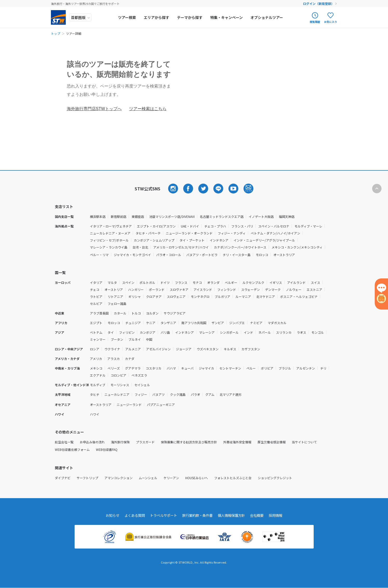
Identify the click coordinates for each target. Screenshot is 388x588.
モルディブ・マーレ (308, 226)
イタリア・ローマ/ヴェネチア (111, 226)
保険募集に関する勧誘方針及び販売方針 (189, 442)
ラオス (301, 332)
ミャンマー (98, 339)
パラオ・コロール (169, 255)
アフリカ (61, 323)
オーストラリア (284, 255)
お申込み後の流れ (92, 442)
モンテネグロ (200, 296)
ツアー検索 (128, 17)
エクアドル (98, 375)
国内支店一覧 (64, 216)
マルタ (112, 282)
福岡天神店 (287, 216)
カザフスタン (251, 349)
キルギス (230, 349)
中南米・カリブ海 (67, 368)
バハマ (171, 368)
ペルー (251, 368)
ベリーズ (114, 368)
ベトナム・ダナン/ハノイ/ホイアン (275, 233)
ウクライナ (112, 349)
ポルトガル (147, 282)
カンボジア (148, 332)
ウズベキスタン (208, 349)
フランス (181, 282)
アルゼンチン (306, 368)
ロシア (95, 349)
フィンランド (227, 289)
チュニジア (133, 323)
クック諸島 (178, 394)
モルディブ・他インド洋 (72, 385)
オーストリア (114, 289)
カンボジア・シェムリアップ (154, 240)
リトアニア (115, 296)
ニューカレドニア (117, 394)
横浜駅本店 (98, 216)
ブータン (117, 339)
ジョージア (184, 349)
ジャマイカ (206, 368)
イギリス (276, 282)
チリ (323, 368)
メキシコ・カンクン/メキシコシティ (297, 247)
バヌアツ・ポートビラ (202, 255)
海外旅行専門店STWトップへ (94, 109)
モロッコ (262, 255)
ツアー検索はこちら (148, 109)
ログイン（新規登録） (319, 4)
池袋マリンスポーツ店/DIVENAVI (172, 216)
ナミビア (256, 323)
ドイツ (165, 282)
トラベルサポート (162, 516)
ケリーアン (171, 478)
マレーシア (207, 332)
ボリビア (267, 368)
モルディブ (98, 385)
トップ (56, 33)
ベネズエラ (139, 375)
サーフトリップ (87, 478)
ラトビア (96, 296)
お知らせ (108, 516)
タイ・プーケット (192, 240)
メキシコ (96, 368)
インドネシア (219, 240)
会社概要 (261, 516)
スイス (315, 282)
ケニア (151, 323)
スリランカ (284, 332)
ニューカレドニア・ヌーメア (110, 233)
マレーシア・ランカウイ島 (109, 247)
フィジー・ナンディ (232, 233)
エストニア (314, 289)
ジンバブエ (237, 323)
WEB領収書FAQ (107, 449)
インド (248, 332)
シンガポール (229, 332)
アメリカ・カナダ (67, 359)
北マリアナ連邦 (231, 394)
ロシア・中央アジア (69, 349)
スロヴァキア (179, 289)
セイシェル (142, 385)
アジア (60, 332)
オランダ (213, 282)
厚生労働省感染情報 (272, 442)
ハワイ (60, 414)
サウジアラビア (175, 313)
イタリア (96, 282)
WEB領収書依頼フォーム (72, 449)
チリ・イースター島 (237, 255)
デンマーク (273, 289)
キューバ (187, 368)
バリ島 (165, 332)
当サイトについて (304, 442)
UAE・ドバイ (190, 226)
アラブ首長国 (99, 313)
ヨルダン (152, 313)
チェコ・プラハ (215, 226)
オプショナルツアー (268, 17)
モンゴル (318, 332)
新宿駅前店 (119, 216)
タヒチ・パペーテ (148, 233)
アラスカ (114, 359)
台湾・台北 (140, 247)
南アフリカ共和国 (194, 323)
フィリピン (127, 332)
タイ (111, 332)
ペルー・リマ (99, 255)
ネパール (265, 332)
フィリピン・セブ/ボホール (109, 240)
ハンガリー (136, 289)
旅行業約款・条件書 (198, 516)
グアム (210, 394)
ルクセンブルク (253, 282)
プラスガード (145, 442)
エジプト (96, 323)
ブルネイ (135, 339)
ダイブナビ (63, 478)
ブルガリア (222, 296)
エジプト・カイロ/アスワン (156, 226)
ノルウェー (294, 289)
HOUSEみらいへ (197, 478)
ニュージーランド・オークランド (189, 233)
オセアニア (63, 405)
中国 (149, 339)
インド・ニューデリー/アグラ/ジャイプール (264, 240)
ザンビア (218, 323)
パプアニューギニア (161, 405)
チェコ (95, 289)
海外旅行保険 (120, 442)
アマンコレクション (119, 478)
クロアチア (154, 296)
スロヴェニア (176, 296)
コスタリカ (154, 368)
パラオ (195, 394)
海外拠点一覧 (64, 226)
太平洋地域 (63, 394)
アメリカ (96, 359)
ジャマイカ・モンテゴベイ (132, 255)
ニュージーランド (129, 405)
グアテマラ (133, 368)
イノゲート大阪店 (261, 216)
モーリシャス (120, 385)
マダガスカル (277, 323)
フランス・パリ (242, 226)
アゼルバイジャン (158, 349)
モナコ (197, 282)
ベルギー (231, 282)
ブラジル (285, 368)
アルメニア (133, 349)
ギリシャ (135, 296)
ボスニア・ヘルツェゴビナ (299, 296)
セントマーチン (230, 368)
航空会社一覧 (64, 442)
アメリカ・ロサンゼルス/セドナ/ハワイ (181, 247)
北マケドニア (266, 296)
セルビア (96, 303)
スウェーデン (251, 289)
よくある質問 (131, 516)
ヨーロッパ (63, 282)
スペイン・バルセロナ (274, 226)
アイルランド (296, 282)
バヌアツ (159, 394)
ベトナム (96, 332)
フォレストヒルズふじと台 (233, 478)
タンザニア (168, 323)
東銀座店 (138, 216)
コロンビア (119, 375)
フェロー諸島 (117, 303)
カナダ (130, 359)
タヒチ (95, 394)
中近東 (60, 313)
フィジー (141, 394)
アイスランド (203, 289)
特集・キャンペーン (227, 17)
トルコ (136, 313)
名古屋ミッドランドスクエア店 (222, 216)
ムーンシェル (148, 478)
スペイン (128, 282)
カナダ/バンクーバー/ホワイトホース (240, 247)
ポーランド (157, 289)
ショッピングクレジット (275, 478)
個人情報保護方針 (234, 516)
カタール (120, 313)
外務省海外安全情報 (237, 442)
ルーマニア (243, 296)
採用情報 (281, 516)
